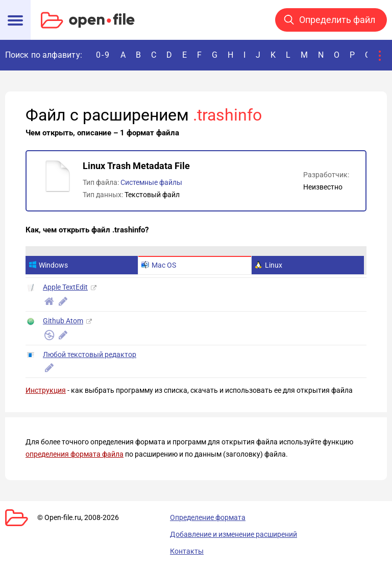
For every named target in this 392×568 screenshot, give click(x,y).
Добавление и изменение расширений (234, 534)
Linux (268, 265)
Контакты (187, 551)
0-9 (103, 55)
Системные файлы (151, 182)
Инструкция (46, 390)
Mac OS (159, 265)
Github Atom (63, 321)
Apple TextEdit (65, 287)
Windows (48, 265)
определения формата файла (75, 454)
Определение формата (208, 517)
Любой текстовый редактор (90, 354)
